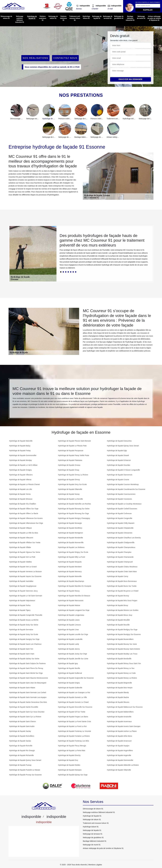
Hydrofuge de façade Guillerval (70, 673)
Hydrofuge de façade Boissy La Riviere (122, 678)
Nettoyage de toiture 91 (53, 17)
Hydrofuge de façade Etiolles (69, 765)
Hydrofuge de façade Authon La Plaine (122, 731)
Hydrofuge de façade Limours (69, 625)
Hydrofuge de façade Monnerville (71, 542)
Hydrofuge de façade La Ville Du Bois (24, 533)
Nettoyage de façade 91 (97, 17)
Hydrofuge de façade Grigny (69, 683)
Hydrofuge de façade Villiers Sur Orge (24, 509)
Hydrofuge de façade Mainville (21, 441)
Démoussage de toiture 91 (6, 17)
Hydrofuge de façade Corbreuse (119, 513)
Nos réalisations (35, 58)
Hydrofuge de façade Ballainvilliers (120, 712)
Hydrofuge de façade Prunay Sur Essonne (25, 775)
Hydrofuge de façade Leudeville (70, 639)
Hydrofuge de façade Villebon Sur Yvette (25, 542)
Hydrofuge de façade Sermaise (21, 630)
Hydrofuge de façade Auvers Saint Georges (124, 726)
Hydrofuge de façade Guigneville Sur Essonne (76, 678)
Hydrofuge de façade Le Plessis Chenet (24, 484)
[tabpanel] (105, 252)
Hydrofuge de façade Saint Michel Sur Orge (26, 673)
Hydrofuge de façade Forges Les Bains (73, 717)
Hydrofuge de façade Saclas (20, 741)
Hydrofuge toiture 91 (86, 17)
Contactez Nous (65, 58)
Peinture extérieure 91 (43, 18)
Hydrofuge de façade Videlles (20, 562)
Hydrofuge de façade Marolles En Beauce (74, 596)
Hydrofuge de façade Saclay (20, 731)
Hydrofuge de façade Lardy (69, 644)
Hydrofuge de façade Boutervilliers (120, 639)
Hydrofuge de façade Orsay (69, 470)
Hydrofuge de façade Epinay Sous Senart (123, 446)
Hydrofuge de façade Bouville (118, 625)
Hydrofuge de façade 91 (32, 17)
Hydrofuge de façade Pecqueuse (71, 451)
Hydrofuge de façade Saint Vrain (22, 654)
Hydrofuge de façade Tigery (20, 610)
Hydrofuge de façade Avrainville (119, 717)
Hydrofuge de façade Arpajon (118, 746)
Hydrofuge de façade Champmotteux (121, 547)
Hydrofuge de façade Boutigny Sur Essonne (124, 634)
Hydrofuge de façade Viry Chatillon (23, 504)
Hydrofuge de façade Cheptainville (120, 528)
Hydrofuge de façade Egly (117, 451)
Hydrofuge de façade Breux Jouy (120, 615)
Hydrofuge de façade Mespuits (70, 562)
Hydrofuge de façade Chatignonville (121, 542)
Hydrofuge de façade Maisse (69, 605)
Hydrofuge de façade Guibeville (70, 688)
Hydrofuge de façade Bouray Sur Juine (122, 644)
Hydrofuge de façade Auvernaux (119, 721)
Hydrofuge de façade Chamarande (120, 557)
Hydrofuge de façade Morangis (70, 523)
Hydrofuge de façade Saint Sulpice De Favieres (27, 663)
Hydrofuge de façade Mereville (70, 576)
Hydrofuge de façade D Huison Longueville (123, 470)
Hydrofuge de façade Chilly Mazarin (121, 523)
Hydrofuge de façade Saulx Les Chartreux (25, 644)
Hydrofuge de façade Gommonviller (23, 455)
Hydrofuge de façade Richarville (21, 755)
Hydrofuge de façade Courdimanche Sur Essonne (126, 489)
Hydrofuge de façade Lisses (69, 620)
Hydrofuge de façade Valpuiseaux (22, 601)
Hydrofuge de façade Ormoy (69, 480)
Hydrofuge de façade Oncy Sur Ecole (72, 484)
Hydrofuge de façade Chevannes (120, 533)
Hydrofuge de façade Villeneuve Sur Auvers (26, 518)
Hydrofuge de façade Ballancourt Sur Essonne (125, 707)
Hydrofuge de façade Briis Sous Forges (122, 601)
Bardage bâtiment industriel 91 (130, 18)
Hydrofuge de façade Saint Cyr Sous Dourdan (27, 712)
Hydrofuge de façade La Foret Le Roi (72, 726)
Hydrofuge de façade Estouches (119, 441)
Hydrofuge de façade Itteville (69, 668)
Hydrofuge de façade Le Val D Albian (23, 465)
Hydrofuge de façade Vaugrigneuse (23, 586)
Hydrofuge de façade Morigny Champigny (74, 518)
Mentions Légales (95, 865)
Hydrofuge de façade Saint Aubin (22, 726)
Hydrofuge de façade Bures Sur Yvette (122, 586)
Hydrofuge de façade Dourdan (119, 465)
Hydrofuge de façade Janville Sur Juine (73, 659)
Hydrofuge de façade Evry (68, 760)
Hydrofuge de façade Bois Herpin (120, 688)
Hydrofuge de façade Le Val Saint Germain (26, 596)
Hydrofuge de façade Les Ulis (21, 489)
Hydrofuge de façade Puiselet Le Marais (25, 770)
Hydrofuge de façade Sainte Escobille (24, 707)
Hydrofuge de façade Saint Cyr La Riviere (25, 717)
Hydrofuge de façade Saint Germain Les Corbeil (28, 692)
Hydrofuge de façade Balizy (20, 446)
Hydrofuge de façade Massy (69, 591)
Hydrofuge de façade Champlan (119, 552)
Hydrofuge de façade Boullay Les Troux (122, 654)
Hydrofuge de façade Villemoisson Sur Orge (26, 523)
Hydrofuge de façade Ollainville (70, 489)
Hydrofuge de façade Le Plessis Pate (72, 446)
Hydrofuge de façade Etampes (70, 770)
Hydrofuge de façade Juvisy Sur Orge (73, 654)
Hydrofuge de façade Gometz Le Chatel (73, 702)
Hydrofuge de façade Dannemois (120, 475)
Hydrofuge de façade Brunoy (118, 596)
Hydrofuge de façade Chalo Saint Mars (122, 572)
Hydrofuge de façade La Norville (70, 499)
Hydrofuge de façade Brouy (117, 605)
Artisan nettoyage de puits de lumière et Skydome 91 (154, 18)
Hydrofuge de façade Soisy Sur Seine (24, 625)
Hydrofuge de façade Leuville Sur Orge (73, 634)
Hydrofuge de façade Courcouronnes (121, 494)
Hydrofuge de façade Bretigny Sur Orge (122, 630)
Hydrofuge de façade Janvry (69, 649)
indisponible (85, 6)
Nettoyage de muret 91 (141, 17)
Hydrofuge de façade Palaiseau (70, 460)
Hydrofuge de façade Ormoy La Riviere (73, 475)
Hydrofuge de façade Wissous (21, 499)
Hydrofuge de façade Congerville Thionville (26, 615)
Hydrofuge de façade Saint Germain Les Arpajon (28, 697)
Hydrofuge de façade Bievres (118, 702)
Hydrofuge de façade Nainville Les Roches (74, 504)
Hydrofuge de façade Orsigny (20, 470)
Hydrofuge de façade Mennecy (70, 572)
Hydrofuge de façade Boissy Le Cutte (121, 673)
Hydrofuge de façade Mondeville (71, 538)
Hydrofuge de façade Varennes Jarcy (23, 591)
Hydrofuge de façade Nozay (69, 494)
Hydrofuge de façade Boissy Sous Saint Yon (124, 663)
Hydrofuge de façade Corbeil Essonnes (122, 509)
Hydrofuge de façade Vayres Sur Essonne (25, 576)
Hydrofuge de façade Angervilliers (120, 751)
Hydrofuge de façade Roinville (21, 746)
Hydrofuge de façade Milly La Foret (72, 557)
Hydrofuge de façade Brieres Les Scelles (123, 610)
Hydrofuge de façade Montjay (20, 460)
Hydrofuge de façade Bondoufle (119, 659)
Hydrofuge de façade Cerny (117, 576)
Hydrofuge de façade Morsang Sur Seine (74, 509)
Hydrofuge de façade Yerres (20, 494)
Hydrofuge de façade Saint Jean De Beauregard (28, 683)
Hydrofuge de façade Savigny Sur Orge (24, 639)
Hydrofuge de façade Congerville (120, 518)
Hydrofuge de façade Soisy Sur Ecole (24, 634)
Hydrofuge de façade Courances (119, 499)
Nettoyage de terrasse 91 (108, 17)
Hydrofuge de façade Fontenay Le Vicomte (75, 731)
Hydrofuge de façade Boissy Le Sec (121, 668)
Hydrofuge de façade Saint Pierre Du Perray (26, 668)
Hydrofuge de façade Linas (68, 630)
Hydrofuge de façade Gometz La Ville (72, 697)
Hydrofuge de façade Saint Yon (21, 649)
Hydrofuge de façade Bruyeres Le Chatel (123, 591)
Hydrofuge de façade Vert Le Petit (22, 557)
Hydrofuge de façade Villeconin (21, 538)
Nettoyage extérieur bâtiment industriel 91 (20, 19)
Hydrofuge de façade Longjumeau (71, 615)
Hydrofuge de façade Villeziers (21, 475)
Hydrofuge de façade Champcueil (120, 562)
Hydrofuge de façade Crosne (118, 480)
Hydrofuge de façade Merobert (70, 567)
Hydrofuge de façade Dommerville (120, 760)
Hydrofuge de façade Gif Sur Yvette (72, 712)
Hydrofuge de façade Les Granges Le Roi (74, 692)
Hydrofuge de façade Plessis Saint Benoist (74, 441)
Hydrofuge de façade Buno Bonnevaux (122, 581)
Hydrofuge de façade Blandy (118, 692)
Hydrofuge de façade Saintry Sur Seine (24, 659)
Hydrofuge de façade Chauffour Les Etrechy (124, 538)
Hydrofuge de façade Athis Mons (119, 736)
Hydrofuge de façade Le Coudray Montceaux (124, 504)
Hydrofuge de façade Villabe (20, 547)
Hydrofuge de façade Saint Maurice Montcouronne (29, 678)
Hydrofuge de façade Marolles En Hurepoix (75, 586)
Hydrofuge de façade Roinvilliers (22, 736)
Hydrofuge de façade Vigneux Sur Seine (25, 552)
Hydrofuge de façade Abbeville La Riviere (123, 765)
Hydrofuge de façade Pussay (20, 765)
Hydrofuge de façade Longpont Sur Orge (74, 610)
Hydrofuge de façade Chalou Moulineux (122, 567)
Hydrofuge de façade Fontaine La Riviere (74, 736)
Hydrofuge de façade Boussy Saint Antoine (123, 649)
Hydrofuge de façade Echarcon (119, 460)
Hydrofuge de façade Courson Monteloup (123, 484)
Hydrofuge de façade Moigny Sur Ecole (73, 552)
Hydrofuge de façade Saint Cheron (23, 721)
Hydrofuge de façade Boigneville (119, 683)
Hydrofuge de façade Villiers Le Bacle (24, 513)
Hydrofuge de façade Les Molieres (71, 547)
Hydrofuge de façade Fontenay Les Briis (74, 741)
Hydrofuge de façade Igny (68, 663)
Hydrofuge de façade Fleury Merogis (72, 746)
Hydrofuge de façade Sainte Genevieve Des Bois (28, 702)
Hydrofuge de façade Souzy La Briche (24, 620)
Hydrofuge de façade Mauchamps (71, 581)
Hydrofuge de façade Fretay (20, 451)
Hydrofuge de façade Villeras (20, 480)
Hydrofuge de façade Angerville (119, 755)
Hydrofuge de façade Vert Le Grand (23, 567)
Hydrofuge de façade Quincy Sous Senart (25, 760)
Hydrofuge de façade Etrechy (69, 755)
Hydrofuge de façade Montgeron (71, 533)
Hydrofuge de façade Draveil (118, 455)
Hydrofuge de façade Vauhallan (21, 581)
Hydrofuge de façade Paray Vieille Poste (74, 455)
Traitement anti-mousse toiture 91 (75, 18)
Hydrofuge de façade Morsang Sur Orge (74, 513)
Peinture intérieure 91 (63, 18)
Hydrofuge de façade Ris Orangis (22, 751)
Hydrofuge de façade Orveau (69, 465)
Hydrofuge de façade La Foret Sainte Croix (75, 721)
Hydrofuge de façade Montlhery (70, 528)
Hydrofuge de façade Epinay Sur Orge (73, 775)
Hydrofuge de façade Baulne (118, 697)
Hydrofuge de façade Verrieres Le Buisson (25, 572)
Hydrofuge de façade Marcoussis (71, 601)
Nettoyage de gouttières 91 (119, 17)
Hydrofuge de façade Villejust (20, 528)
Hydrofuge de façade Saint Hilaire (22, 688)
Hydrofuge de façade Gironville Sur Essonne (75, 707)
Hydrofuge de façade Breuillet (118, 620)
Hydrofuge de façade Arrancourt (119, 741)
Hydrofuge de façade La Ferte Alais (72, 751)
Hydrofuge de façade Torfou (20, 605)
